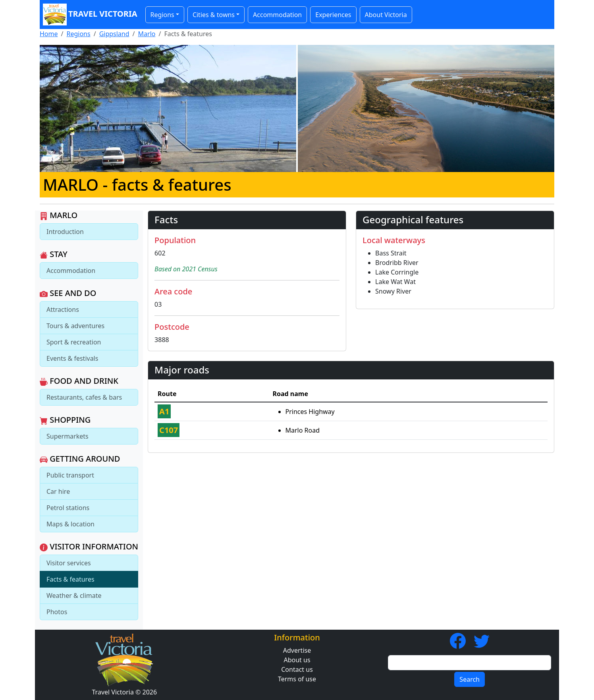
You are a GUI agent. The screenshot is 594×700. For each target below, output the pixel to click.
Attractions (63, 309)
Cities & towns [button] (214, 15)
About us (297, 660)
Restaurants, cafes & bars (84, 397)
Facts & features (70, 579)
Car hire (58, 491)
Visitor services (69, 563)
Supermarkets (67, 436)
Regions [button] (162, 15)
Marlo (147, 34)
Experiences (333, 15)
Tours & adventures (75, 326)
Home (49, 34)
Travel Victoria (90, 15)
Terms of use (297, 679)
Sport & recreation (74, 342)
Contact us (297, 669)
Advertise (297, 650)
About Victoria (386, 15)
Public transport (70, 475)
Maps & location (70, 524)
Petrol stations (68, 508)
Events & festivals (72, 358)
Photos (57, 612)
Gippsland (114, 34)
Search (470, 679)
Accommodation (277, 15)
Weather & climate (74, 596)
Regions (78, 34)
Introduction (65, 232)
